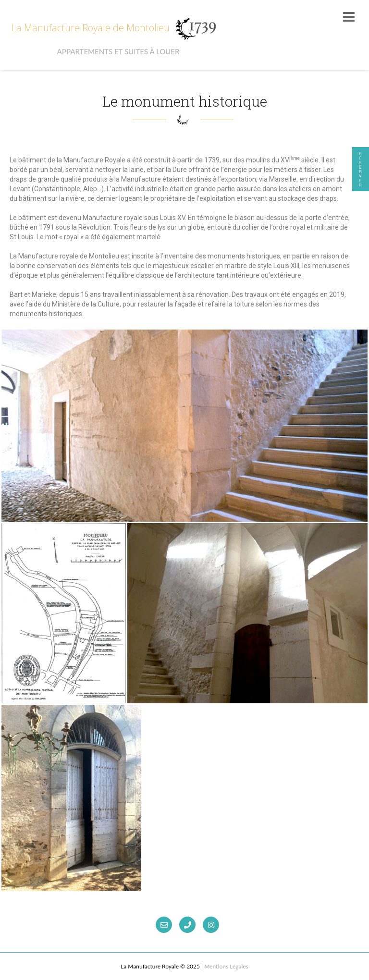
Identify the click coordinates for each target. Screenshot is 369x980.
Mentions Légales (226, 966)
